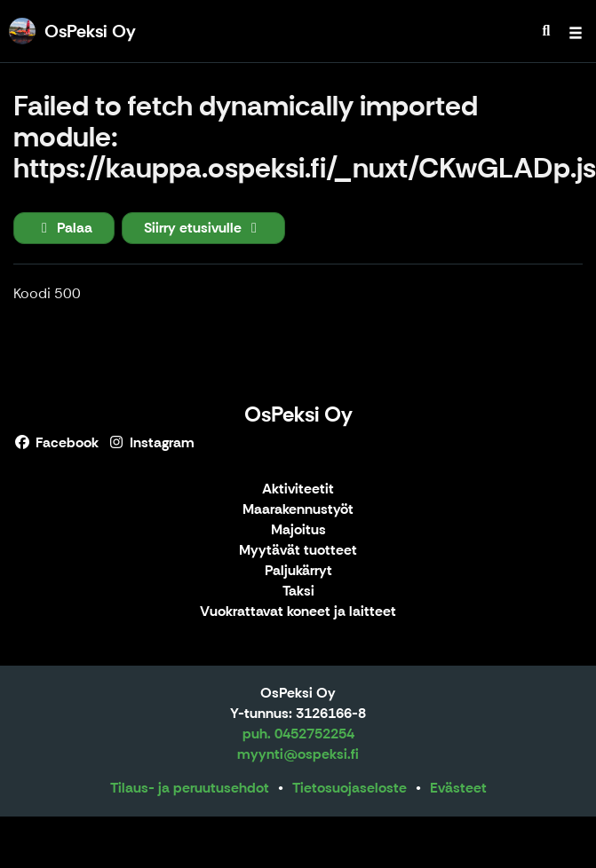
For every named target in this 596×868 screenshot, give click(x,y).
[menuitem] (546, 31)
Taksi (298, 592)
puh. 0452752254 (298, 734)
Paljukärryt (298, 571)
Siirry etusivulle (203, 228)
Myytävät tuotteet (298, 551)
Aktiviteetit (298, 489)
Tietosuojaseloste (350, 788)
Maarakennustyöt (298, 510)
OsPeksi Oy (298, 414)
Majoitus (298, 530)
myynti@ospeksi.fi (298, 754)
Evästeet (458, 788)
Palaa (64, 228)
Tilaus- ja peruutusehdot (190, 788)
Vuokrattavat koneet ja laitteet (298, 612)
